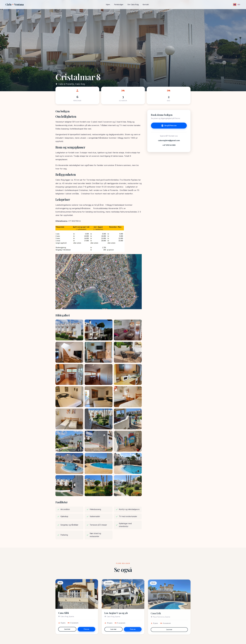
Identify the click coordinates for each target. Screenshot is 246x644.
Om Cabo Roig (133, 5)
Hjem (108, 5)
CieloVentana (15, 4)
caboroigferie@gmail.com (169, 140)
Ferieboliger (119, 5)
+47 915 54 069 (169, 145)
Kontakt (146, 5)
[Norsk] (235, 5)
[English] (239, 5)
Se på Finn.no (169, 126)
